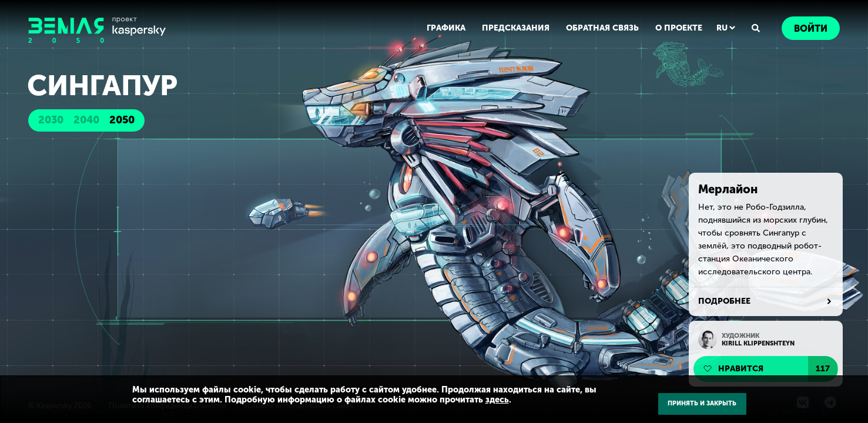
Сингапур (102, 85)
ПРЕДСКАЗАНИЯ (516, 28)
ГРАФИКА (446, 28)
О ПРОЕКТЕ (679, 28)
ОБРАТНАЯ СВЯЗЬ (602, 28)
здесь (497, 399)
